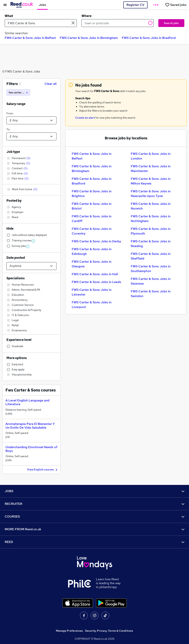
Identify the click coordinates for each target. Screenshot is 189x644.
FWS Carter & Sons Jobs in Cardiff (92, 219)
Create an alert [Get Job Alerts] (85, 118)
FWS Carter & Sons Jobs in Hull (95, 274)
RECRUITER (94, 504)
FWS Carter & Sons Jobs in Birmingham (89, 38)
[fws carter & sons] (18, 92)
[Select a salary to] (31, 136)
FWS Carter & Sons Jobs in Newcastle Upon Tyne (151, 194)
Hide (10, 229)
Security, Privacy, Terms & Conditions (109, 631)
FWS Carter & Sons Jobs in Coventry (92, 231)
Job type (13, 152)
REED (94, 542)
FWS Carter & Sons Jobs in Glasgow (92, 264)
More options (17, 358)
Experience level (19, 340)
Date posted (16, 258)
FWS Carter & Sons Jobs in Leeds (96, 282)
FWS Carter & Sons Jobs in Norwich (151, 206)
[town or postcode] (118, 23)
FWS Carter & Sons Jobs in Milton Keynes (151, 181)
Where (86, 16)
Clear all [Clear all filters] (51, 84)
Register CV (135, 5)
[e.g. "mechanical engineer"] (41, 23)
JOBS (94, 491)
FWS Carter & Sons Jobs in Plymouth (151, 231)
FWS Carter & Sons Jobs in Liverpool (92, 305)
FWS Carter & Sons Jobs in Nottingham (151, 219)
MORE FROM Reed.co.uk (94, 529)
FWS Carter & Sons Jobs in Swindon (151, 294)
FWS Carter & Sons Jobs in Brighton (92, 194)
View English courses (43, 470)
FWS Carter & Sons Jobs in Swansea (151, 281)
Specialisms (16, 278)
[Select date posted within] (31, 266)
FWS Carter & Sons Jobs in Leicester (92, 292)
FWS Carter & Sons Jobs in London (151, 156)
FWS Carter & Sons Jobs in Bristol (92, 206)
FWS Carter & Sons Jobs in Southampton (151, 269)
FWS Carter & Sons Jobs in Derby (96, 241)
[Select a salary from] (31, 120)
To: (8, 129)
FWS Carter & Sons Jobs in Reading (151, 244)
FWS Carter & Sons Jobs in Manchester (151, 169)
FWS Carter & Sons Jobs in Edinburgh (92, 251)
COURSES (94, 516)
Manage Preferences (69, 631)
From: (10, 113)
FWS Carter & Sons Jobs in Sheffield (151, 256)
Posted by (14, 201)
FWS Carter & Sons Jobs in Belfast (30, 38)
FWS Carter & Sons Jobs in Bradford (149, 38)
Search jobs (171, 23)
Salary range (16, 104)
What (9, 16)
